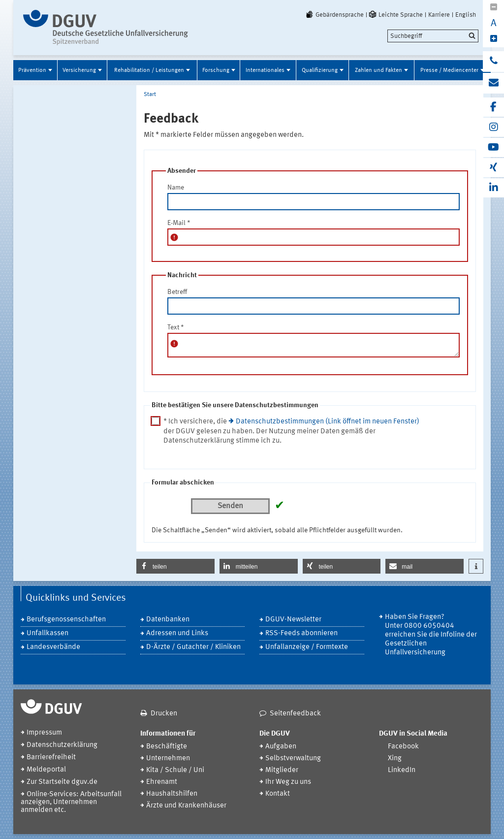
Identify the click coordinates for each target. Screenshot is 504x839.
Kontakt (278, 794)
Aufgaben (281, 747)
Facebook (403, 747)
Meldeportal (46, 770)
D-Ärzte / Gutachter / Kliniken (193, 647)
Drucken (164, 714)
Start (150, 95)
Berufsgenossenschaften (66, 620)
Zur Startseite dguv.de (62, 782)
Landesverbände (53, 647)
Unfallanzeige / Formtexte (307, 647)
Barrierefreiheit (51, 758)
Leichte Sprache (395, 15)
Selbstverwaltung (293, 758)
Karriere (439, 15)
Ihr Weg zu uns (288, 782)
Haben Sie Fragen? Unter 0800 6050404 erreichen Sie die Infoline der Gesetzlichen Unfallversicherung (431, 635)
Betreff (177, 292)
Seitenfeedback (295, 714)
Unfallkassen (47, 633)
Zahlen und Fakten (378, 70)
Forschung (216, 70)
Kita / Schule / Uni (175, 770)
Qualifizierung (320, 70)
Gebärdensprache (334, 15)
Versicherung (79, 70)
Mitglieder (282, 770)
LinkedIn (402, 770)
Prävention (32, 70)
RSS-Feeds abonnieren (301, 633)
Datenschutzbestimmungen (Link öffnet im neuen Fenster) (328, 422)
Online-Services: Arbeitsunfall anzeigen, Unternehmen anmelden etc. (71, 802)
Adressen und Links (177, 633)
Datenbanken (168, 620)
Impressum (44, 733)
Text (176, 327)
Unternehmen (168, 758)
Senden (230, 506)
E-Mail (179, 223)
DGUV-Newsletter (293, 620)
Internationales (265, 70)
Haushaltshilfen (172, 794)
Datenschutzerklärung (62, 745)
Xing (395, 758)
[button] (175, 566)
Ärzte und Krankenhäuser (186, 806)
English (466, 15)
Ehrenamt (162, 782)
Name (176, 188)
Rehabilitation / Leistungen (149, 70)
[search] (433, 36)
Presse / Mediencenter (449, 70)
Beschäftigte (167, 747)
